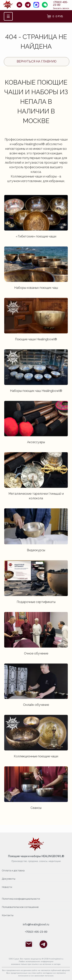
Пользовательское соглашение (20, 907)
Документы (9, 879)
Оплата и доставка (13, 871)
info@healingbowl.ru (36, 925)
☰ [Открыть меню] (8, 16)
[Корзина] (55, 16)
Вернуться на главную (37, 61)
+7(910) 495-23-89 (61, 3)
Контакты (8, 915)
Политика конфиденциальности (21, 899)
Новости (7, 887)
